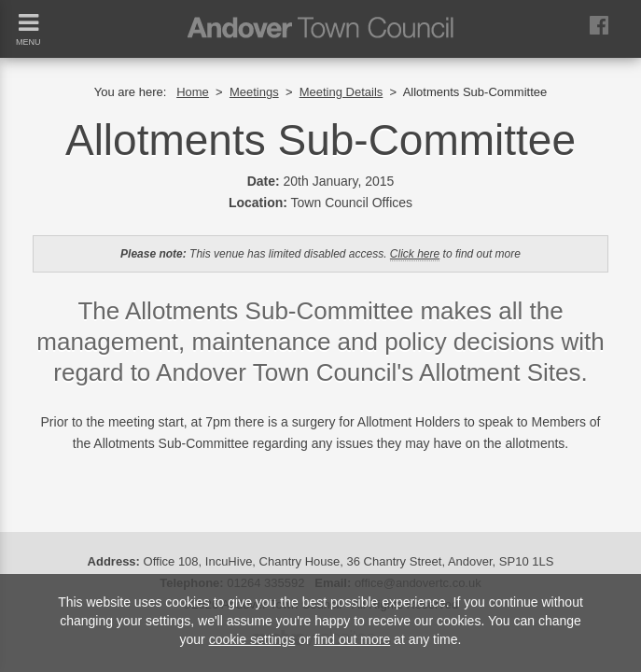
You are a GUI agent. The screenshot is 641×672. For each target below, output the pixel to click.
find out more (352, 639)
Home (193, 92)
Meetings (254, 92)
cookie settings (252, 639)
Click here (415, 254)
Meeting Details (341, 92)
